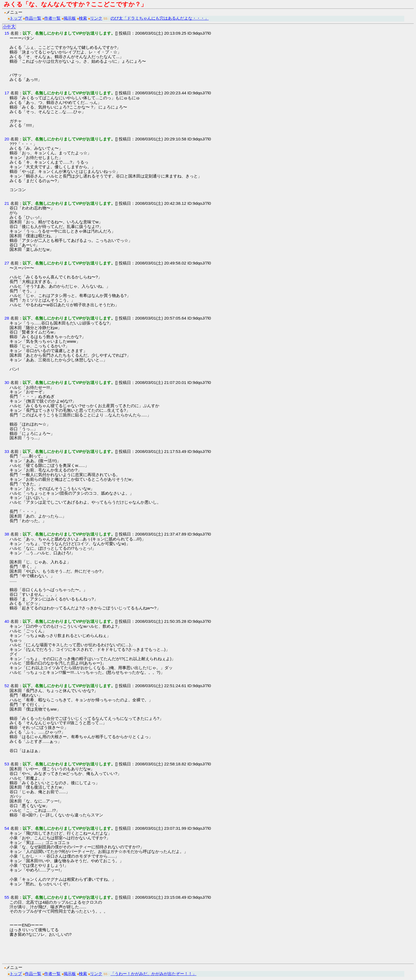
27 (7, 263)
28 (7, 318)
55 (7, 897)
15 (7, 33)
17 (7, 93)
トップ (16, 18)
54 (7, 828)
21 (7, 203)
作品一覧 (33, 18)
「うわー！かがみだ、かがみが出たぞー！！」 (153, 974)
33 (7, 451)
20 (7, 139)
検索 (83, 18)
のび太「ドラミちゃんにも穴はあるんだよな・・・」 (160, 18)
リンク (96, 18)
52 (7, 686)
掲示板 (70, 18)
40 (7, 621)
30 (7, 382)
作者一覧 (52, 18)
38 (7, 534)
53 (7, 764)
